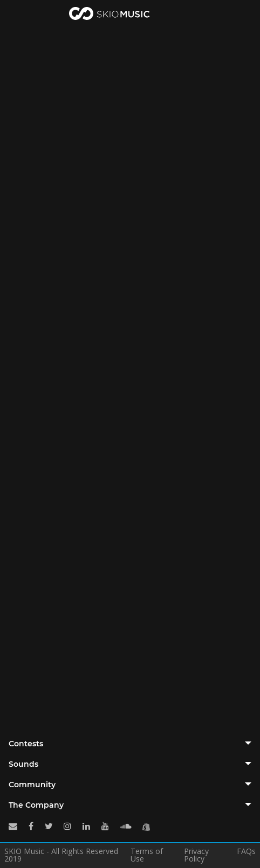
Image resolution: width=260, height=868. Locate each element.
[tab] (130, 744)
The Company (36, 805)
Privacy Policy (196, 855)
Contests (26, 744)
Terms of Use (147, 855)
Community (32, 785)
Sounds (23, 764)
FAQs (246, 852)
